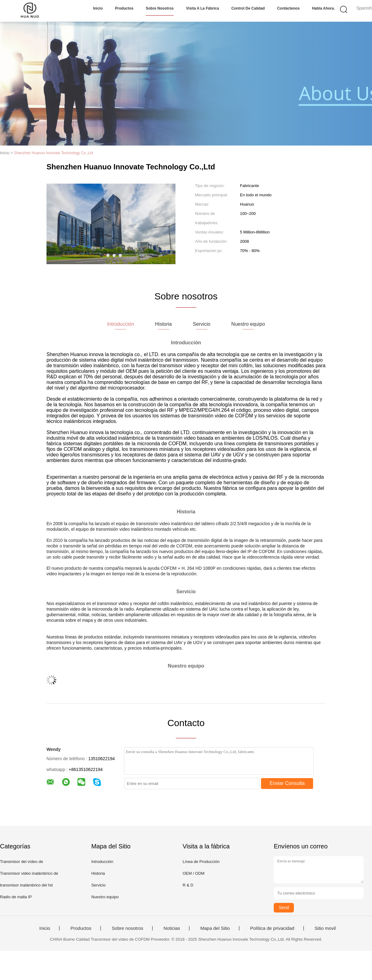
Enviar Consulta (287, 783)
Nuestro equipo (105, 897)
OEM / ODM (194, 873)
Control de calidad (248, 8)
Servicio (98, 885)
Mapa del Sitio (215, 928)
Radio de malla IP (16, 897)
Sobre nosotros (160, 8)
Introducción (102, 862)
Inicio (98, 8)
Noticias (172, 928)
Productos (124, 8)
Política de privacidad (272, 928)
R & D (188, 885)
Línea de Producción (201, 862)
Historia (98, 873)
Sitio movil (325, 928)
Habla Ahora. (323, 8)
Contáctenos (288, 8)
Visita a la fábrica (202, 8)
